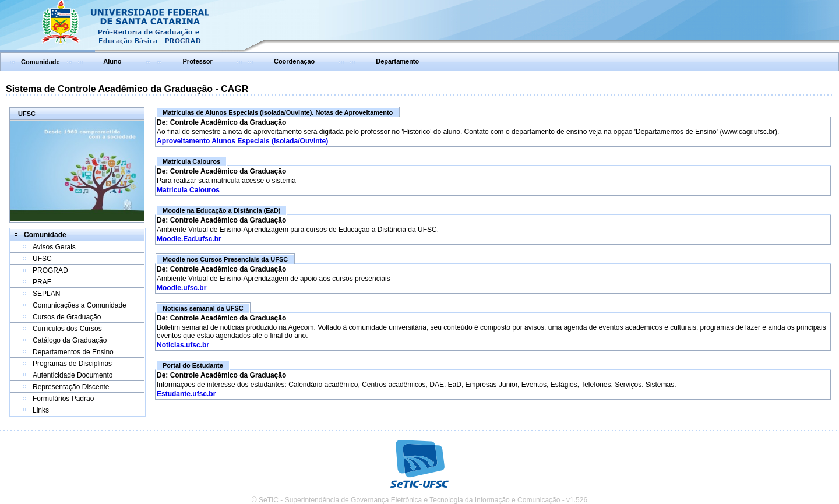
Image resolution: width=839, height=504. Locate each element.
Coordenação (294, 61)
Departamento (397, 61)
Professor (198, 61)
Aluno (112, 61)
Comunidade (40, 62)
